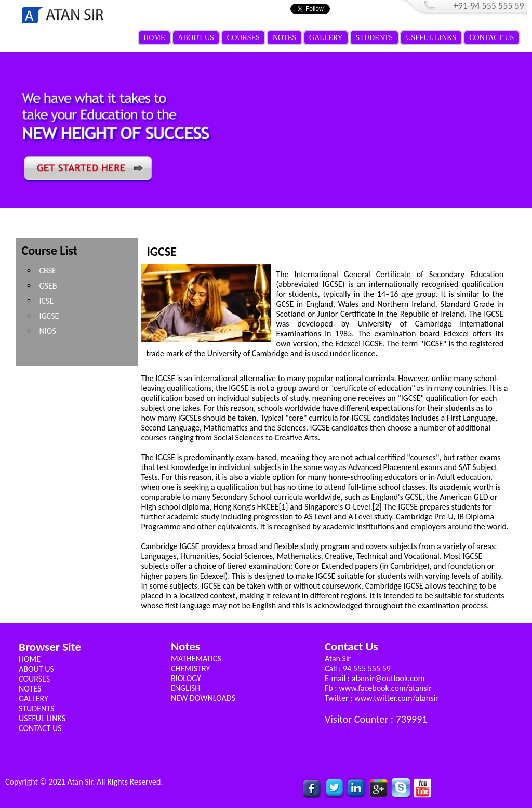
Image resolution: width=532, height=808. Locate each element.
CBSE (47, 271)
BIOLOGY (186, 678)
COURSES (243, 38)
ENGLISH (185, 688)
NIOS (47, 331)
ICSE (46, 301)
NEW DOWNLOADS (203, 698)
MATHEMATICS (196, 659)
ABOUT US (196, 38)
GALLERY (326, 38)
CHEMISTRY (190, 668)
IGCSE (49, 316)
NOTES (284, 38)
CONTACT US (491, 38)
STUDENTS (375, 38)
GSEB (48, 286)
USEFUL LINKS (431, 38)
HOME (154, 38)
